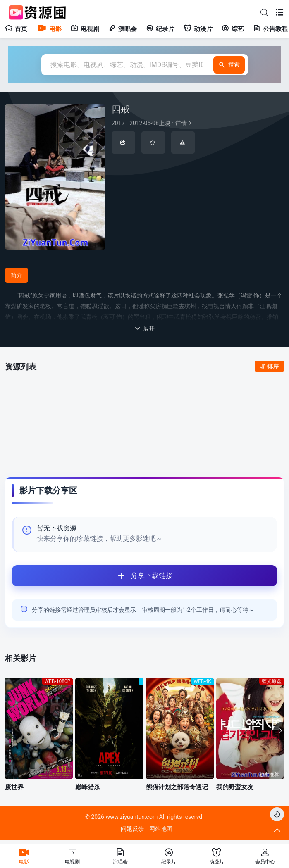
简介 (17, 275)
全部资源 (38, 391)
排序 (269, 366)
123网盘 (81, 394)
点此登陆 (258, 443)
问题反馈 (132, 829)
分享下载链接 (92, 576)
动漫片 (198, 29)
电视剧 (85, 29)
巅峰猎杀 (88, 787)
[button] (279, 731)
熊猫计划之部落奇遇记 (177, 787)
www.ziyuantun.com (131, 817)
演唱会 (123, 29)
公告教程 (270, 29)
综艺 (233, 29)
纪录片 (160, 29)
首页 (16, 29)
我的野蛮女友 (235, 787)
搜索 (229, 65)
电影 (49, 29)
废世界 (14, 787)
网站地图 (161, 829)
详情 (152, 123)
